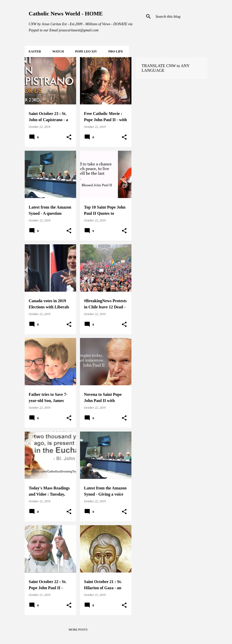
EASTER (35, 51)
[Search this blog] (181, 16)
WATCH (58, 51)
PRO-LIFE (116, 51)
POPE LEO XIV (86, 51)
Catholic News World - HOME (66, 14)
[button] (69, 137)
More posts (78, 630)
